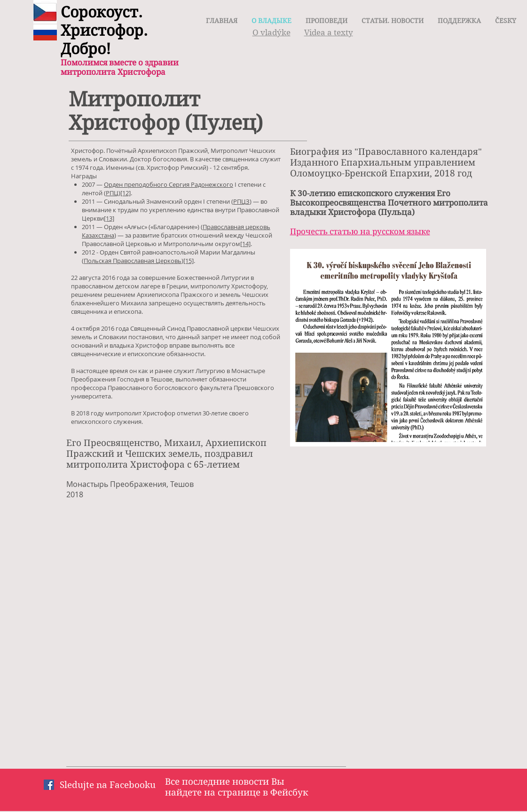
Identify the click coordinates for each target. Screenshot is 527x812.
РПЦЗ (241, 201)
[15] (189, 261)
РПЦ (112, 193)
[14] (245, 244)
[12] (126, 193)
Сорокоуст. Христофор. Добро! (104, 30)
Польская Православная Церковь (133, 261)
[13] (109, 218)
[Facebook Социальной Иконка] (49, 785)
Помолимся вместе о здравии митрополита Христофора (120, 67)
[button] (506, 21)
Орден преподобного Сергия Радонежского (169, 184)
